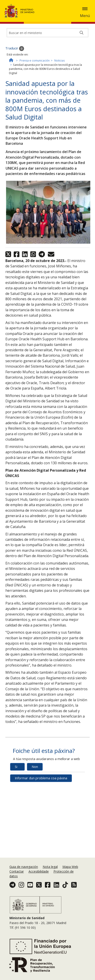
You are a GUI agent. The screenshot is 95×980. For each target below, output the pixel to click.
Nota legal (50, 870)
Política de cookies (25, 34)
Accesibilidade (39, 875)
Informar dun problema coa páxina (41, 827)
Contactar (17, 875)
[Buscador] (47, 82)
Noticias (60, 110)
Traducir (15, 98)
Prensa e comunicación (35, 110)
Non (35, 816)
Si (16, 816)
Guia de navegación (24, 870)
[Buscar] (82, 82)
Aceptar (49, 35)
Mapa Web (70, 870)
